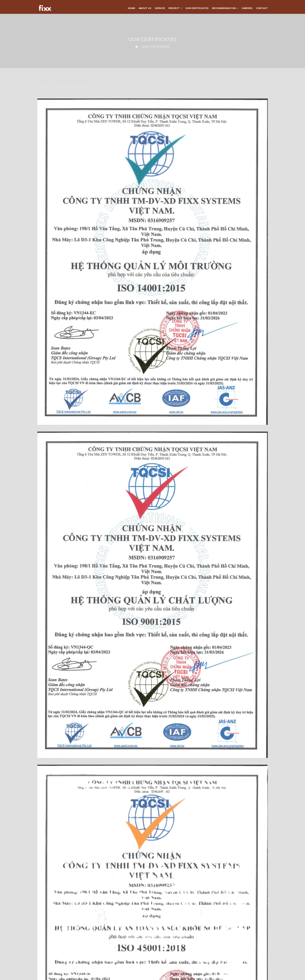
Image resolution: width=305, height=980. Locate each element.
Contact (262, 8)
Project (174, 8)
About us (145, 8)
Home (131, 8)
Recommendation (224, 8)
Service (160, 8)
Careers (247, 8)
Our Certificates (197, 8)
